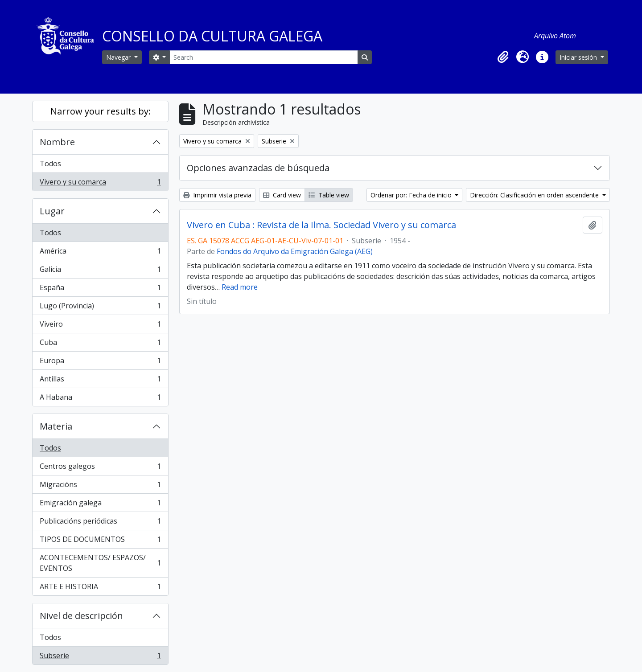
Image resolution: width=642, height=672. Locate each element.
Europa (100, 363)
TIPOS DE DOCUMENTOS (100, 541)
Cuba (100, 344)
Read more (240, 287)
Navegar (119, 57)
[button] (503, 57)
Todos (50, 164)
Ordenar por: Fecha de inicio (412, 195)
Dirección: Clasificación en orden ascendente (535, 195)
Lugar (52, 211)
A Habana (100, 399)
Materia (56, 426)
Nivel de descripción (81, 616)
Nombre (57, 142)
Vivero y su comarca (100, 184)
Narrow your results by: (101, 111)
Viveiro (100, 326)
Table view (329, 195)
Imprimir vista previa (217, 195)
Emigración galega (100, 505)
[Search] (263, 57)
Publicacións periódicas (100, 523)
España (100, 289)
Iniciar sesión (579, 57)
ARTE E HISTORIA (100, 588)
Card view (282, 195)
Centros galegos (100, 468)
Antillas (100, 381)
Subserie (100, 657)
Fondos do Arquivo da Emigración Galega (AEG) (295, 251)
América (100, 253)
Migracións (100, 486)
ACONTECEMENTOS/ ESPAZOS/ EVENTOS (100, 563)
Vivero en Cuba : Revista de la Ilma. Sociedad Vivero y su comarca (321, 225)
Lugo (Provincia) (100, 308)
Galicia (100, 271)
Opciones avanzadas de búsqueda (258, 168)
